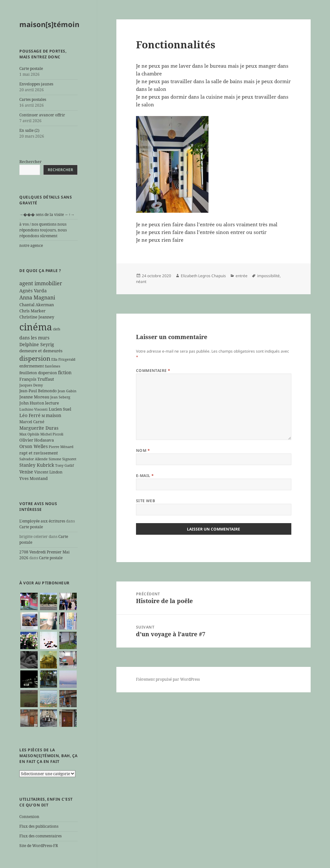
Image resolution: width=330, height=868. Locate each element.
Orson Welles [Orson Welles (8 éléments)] (34, 446)
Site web (146, 501)
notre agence (31, 245)
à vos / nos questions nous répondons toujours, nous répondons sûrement (43, 230)
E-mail (145, 476)
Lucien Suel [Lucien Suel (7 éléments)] (60, 409)
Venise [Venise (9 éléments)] (26, 472)
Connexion (29, 817)
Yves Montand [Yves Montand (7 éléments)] (34, 478)
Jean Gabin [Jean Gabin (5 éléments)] (67, 391)
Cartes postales (33, 99)
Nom (143, 450)
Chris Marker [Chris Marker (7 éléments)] (32, 311)
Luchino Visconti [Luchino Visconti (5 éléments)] (34, 409)
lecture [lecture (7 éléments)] (52, 403)
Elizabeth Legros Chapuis (203, 276)
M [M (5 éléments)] (43, 416)
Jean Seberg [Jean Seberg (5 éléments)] (60, 397)
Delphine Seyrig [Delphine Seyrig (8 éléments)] (37, 344)
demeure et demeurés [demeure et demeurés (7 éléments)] (41, 351)
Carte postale (31, 68)
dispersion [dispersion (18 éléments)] (35, 358)
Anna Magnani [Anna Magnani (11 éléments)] (37, 297)
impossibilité (268, 276)
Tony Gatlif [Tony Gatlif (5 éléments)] (64, 465)
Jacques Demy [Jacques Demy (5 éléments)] (31, 385)
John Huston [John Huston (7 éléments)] (32, 403)
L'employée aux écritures (42, 521)
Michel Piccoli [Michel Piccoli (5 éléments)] (52, 434)
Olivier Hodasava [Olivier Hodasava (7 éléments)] (37, 440)
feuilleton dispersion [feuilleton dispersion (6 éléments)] (38, 373)
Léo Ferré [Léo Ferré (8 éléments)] (30, 415)
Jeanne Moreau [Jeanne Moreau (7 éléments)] (34, 397)
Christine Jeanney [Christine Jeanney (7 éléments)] (37, 317)
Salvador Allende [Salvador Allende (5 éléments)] (34, 459)
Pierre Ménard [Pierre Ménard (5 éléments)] (61, 447)
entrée (242, 276)
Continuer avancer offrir (42, 115)
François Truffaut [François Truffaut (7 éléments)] (37, 379)
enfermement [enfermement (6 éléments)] (32, 366)
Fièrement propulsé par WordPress (168, 679)
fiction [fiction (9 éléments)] (65, 372)
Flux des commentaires (40, 836)
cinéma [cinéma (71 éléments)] (36, 327)
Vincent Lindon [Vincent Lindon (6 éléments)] (48, 472)
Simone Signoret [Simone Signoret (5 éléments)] (63, 459)
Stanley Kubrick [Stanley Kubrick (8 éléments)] (37, 465)
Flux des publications (39, 826)
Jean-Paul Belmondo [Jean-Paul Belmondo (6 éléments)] (38, 391)
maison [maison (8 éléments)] (53, 415)
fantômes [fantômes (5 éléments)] (53, 366)
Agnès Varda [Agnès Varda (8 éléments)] (33, 291)
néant (141, 282)
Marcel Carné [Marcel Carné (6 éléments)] (32, 422)
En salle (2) (29, 130)
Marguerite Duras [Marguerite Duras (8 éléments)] (39, 428)
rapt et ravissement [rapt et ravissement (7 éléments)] (39, 453)
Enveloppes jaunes (36, 84)
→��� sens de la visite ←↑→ (47, 215)
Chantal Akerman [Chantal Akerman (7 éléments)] (37, 305)
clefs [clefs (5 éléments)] (57, 329)
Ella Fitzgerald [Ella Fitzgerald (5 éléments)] (63, 359)
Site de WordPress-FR (39, 846)
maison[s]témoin (49, 24)
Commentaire (153, 371)
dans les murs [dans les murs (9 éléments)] (34, 338)
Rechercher (30, 162)
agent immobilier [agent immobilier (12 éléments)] (41, 283)
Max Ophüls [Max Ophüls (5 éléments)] (29, 434)
